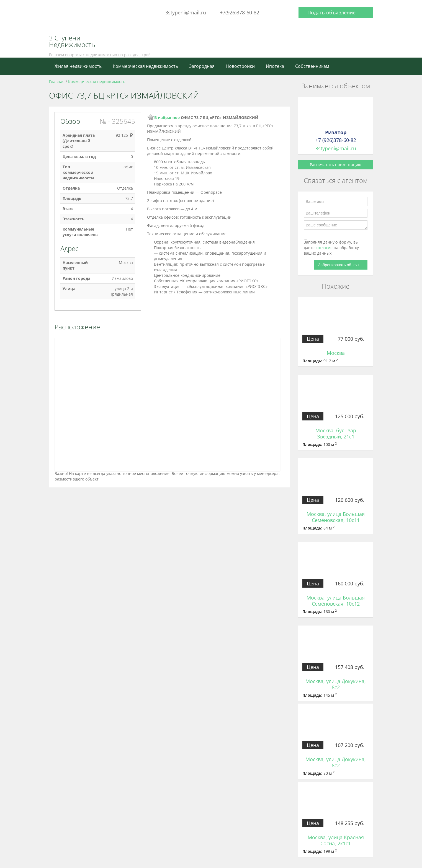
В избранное (167, 117)
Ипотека (275, 66)
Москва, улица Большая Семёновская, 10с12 (336, 601)
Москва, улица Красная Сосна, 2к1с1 (336, 840)
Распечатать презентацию (336, 165)
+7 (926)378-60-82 (336, 140)
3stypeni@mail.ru (186, 12)
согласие (325, 248)
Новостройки (240, 66)
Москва (336, 353)
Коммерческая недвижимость (145, 66)
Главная (57, 82)
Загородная (202, 66)
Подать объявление (331, 12)
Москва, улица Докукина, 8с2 (336, 684)
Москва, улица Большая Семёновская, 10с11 (336, 517)
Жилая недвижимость (78, 66)
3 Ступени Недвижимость (72, 41)
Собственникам (312, 66)
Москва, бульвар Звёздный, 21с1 (336, 433)
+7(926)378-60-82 (240, 12)
